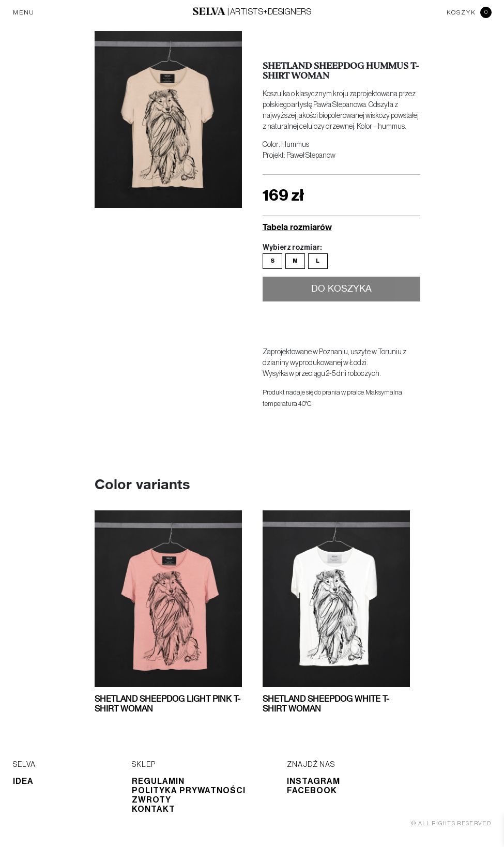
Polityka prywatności (189, 791)
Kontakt (154, 809)
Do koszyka (341, 289)
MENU (24, 12)
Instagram (314, 781)
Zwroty (151, 800)
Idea (23, 781)
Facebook (312, 791)
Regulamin (158, 781)
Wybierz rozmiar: (292, 248)
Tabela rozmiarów (297, 227)
